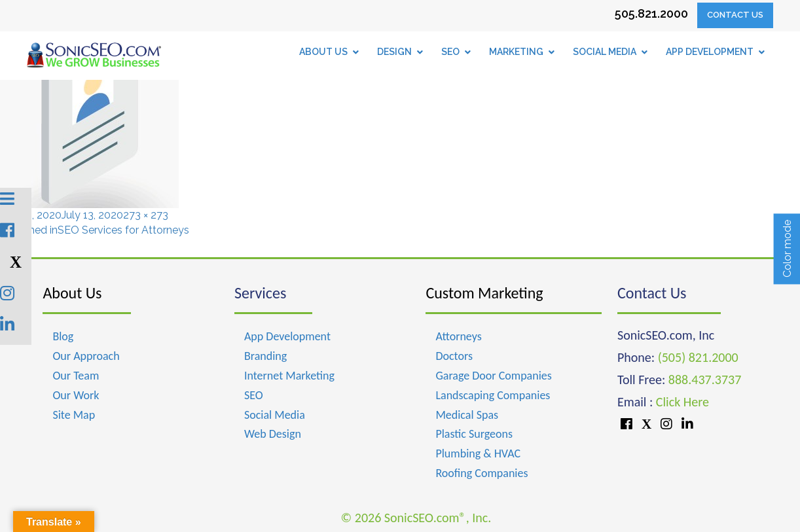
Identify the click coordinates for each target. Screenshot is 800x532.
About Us (72, 293)
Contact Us (735, 15)
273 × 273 (146, 215)
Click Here (682, 402)
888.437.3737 (705, 380)
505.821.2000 (651, 13)
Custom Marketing (484, 293)
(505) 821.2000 (698, 357)
